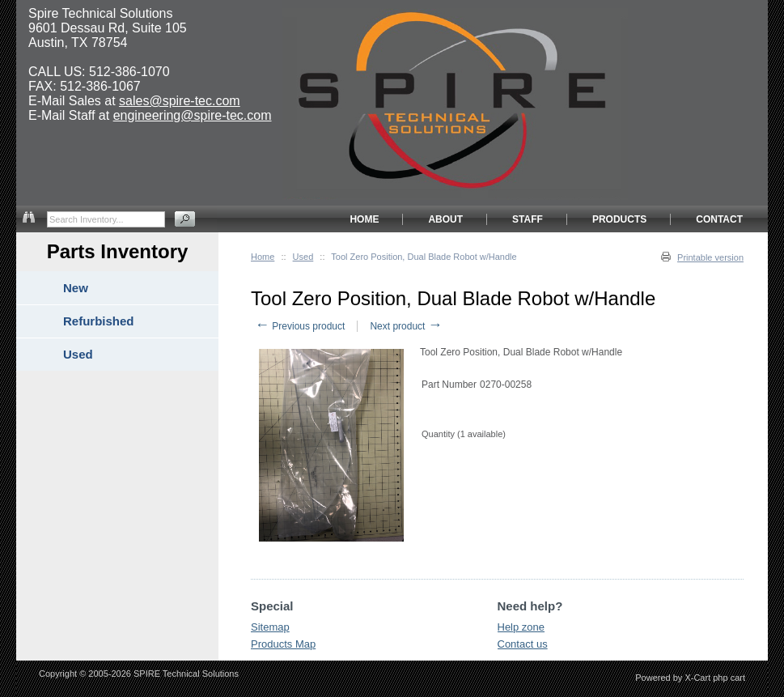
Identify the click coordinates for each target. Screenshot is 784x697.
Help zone (521, 627)
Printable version (710, 257)
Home (263, 257)
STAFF (528, 219)
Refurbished (99, 321)
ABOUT (445, 219)
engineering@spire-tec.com (193, 115)
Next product (406, 326)
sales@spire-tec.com (180, 101)
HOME (364, 219)
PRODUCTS (619, 219)
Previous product (300, 326)
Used (303, 257)
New (76, 288)
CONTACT (719, 219)
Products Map (283, 644)
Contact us (523, 644)
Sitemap (270, 627)
